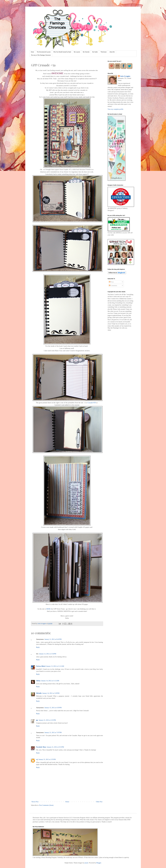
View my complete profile (116, 109)
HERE (48, 609)
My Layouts (77, 52)
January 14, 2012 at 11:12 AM (50, 681)
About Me (112, 52)
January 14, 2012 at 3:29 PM (51, 693)
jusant (86, 863)
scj (37, 759)
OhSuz (38, 681)
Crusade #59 (92, 403)
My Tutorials (86, 52)
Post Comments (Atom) (46, 805)
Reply (38, 647)
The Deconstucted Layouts (44, 52)
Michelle (39, 693)
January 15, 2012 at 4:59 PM (53, 708)
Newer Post (35, 802)
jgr (37, 720)
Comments (113, 286)
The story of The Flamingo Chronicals (41, 55)
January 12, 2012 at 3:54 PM (48, 654)
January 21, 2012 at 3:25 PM (47, 720)
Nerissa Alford (41, 666)
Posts (111, 282)
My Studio (95, 52)
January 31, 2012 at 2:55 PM (47, 759)
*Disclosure (104, 52)
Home (32, 52)
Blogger (99, 863)
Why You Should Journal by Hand (62, 52)
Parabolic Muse (41, 747)
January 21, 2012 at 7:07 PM (53, 733)
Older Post (99, 802)
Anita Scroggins (125, 76)
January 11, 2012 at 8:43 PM (53, 639)
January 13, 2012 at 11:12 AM (55, 666)
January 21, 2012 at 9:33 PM (55, 747)
